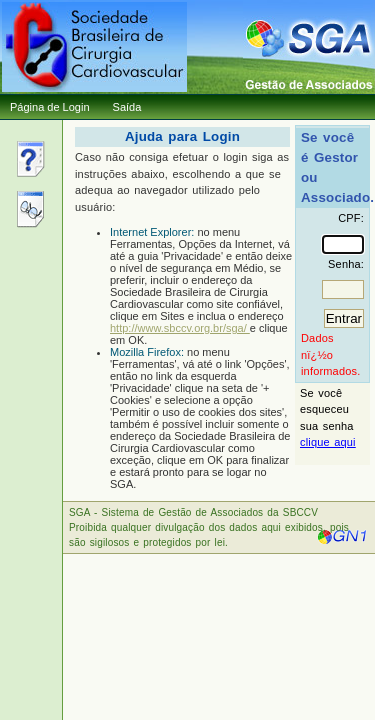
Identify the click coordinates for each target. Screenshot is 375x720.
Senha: (346, 264)
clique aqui (328, 442)
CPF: (351, 218)
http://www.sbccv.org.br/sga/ (180, 328)
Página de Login (50, 107)
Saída (127, 107)
